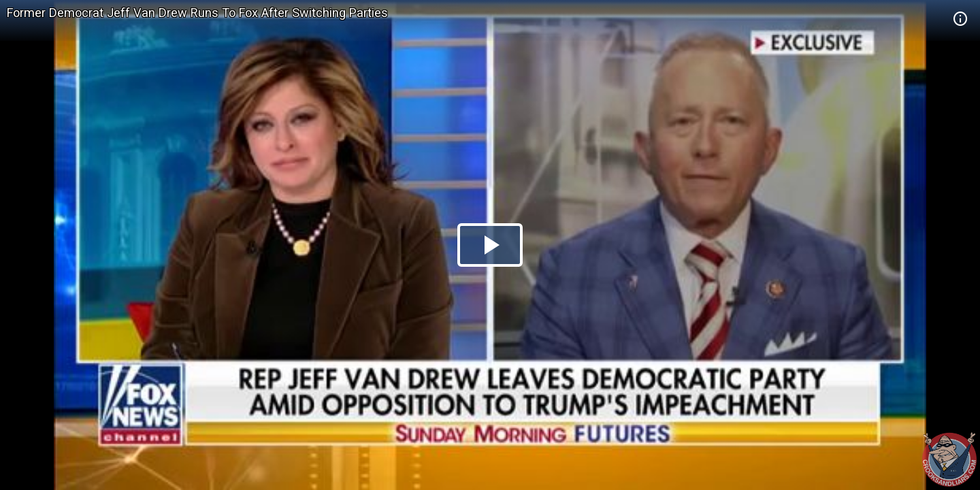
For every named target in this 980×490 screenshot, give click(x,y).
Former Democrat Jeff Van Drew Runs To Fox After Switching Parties (197, 13)
